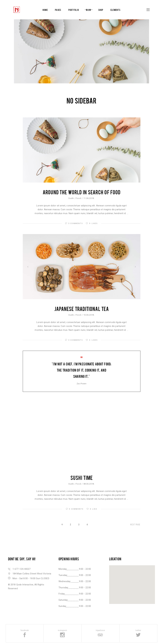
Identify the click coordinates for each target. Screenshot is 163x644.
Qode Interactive (25, 585)
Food (78, 198)
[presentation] (28, 267)
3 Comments (74, 223)
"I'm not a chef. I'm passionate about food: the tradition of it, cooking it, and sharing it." (81, 370)
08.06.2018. (89, 484)
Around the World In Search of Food (81, 192)
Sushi (71, 198)
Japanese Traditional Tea (81, 309)
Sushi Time (81, 477)
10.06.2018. (89, 315)
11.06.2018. (89, 198)
